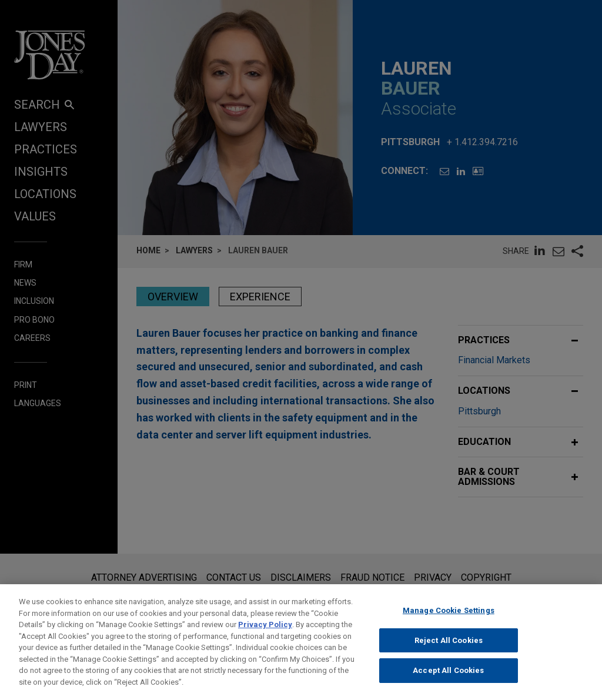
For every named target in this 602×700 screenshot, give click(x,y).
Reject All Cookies (449, 649)
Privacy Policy (265, 633)
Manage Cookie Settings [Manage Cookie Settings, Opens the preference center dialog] (449, 619)
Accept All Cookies (448, 679)
